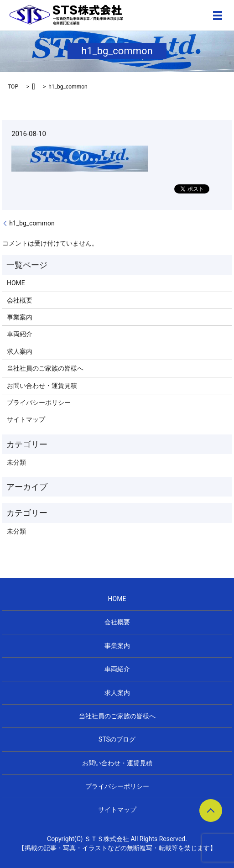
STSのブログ (117, 739)
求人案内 (20, 351)
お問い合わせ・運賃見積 (42, 386)
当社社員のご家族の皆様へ (45, 368)
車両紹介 (20, 334)
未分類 (16, 462)
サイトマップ (26, 419)
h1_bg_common (32, 223)
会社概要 (20, 300)
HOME (16, 283)
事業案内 (20, 317)
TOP (13, 87)
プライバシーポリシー (39, 403)
